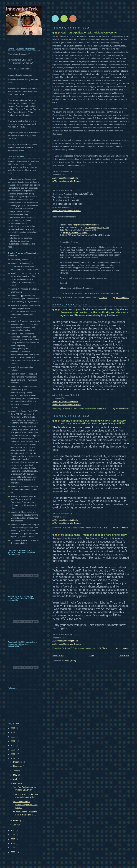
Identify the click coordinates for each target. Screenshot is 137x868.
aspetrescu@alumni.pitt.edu (86, 225)
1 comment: (124, 648)
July (15, 771)
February (17, 820)
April (15, 779)
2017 (13, 830)
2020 (13, 750)
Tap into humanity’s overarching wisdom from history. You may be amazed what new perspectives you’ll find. (94, 422)
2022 (13, 741)
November (18, 766)
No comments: (123, 298)
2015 (13, 839)
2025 (13, 728)
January (17, 825)
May (15, 775)
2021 (13, 745)
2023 (13, 737)
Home (91, 655)
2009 (13, 852)
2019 (13, 754)
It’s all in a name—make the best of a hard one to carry (94, 535)
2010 (13, 848)
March (16, 783)
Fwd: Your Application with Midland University (89, 33)
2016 (13, 835)
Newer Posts (58, 655)
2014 (13, 843)
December (18, 762)
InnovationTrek (22, 9)
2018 (13, 758)
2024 (13, 732)
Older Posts (124, 655)
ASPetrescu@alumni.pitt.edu (65, 178)
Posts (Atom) (70, 661)
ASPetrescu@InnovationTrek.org (67, 181)
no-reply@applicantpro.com (97, 227)
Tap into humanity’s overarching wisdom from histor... (25, 805)
